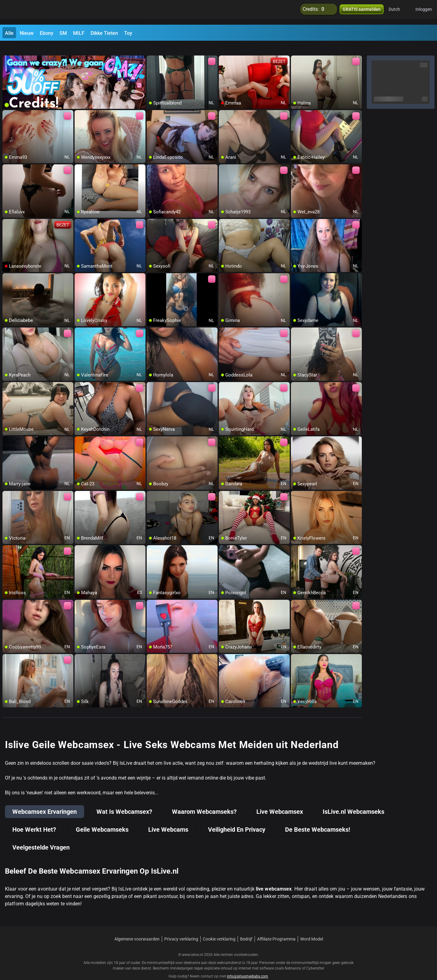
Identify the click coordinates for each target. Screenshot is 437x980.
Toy (128, 33)
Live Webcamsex (280, 800)
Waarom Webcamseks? (204, 800)
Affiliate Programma (276, 928)
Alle (9, 33)
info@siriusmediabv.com (247, 965)
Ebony (47, 33)
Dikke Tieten (104, 33)
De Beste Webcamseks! (318, 818)
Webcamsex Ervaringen (45, 800)
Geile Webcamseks (102, 818)
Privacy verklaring (181, 928)
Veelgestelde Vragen (41, 836)
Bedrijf (246, 928)
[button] (398, 12)
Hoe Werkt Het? (34, 818)
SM (63, 33)
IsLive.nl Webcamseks (353, 800)
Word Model (312, 928)
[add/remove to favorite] (152, 49)
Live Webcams (168, 818)
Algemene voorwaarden (137, 928)
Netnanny (293, 957)
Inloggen (424, 12)
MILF (79, 33)
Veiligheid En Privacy (237, 818)
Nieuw (27, 33)
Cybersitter (315, 957)
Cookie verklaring (219, 928)
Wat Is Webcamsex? (124, 800)
